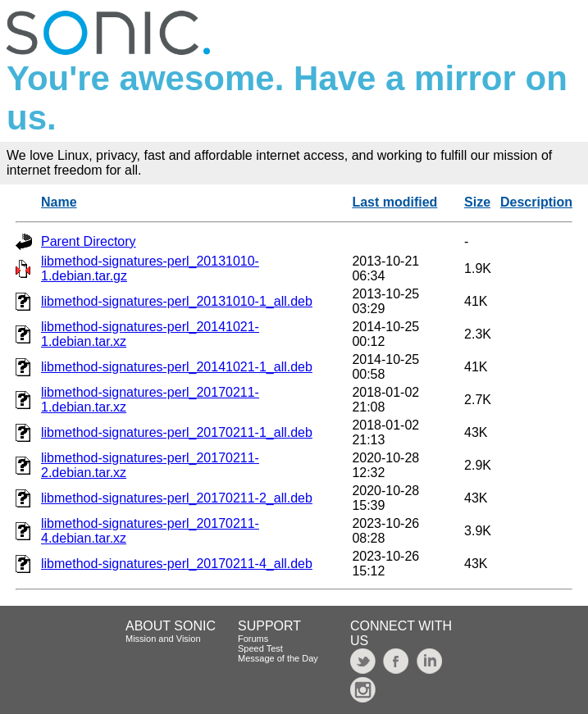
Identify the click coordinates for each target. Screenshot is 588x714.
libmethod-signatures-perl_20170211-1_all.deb (177, 432)
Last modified (394, 202)
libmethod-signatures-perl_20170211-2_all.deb (177, 498)
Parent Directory (89, 241)
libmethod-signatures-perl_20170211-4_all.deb (177, 564)
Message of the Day (278, 658)
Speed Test (260, 648)
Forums (253, 639)
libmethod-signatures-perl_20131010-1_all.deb (177, 301)
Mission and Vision (163, 639)
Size (477, 202)
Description (536, 202)
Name (59, 202)
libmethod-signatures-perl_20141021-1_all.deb (177, 367)
